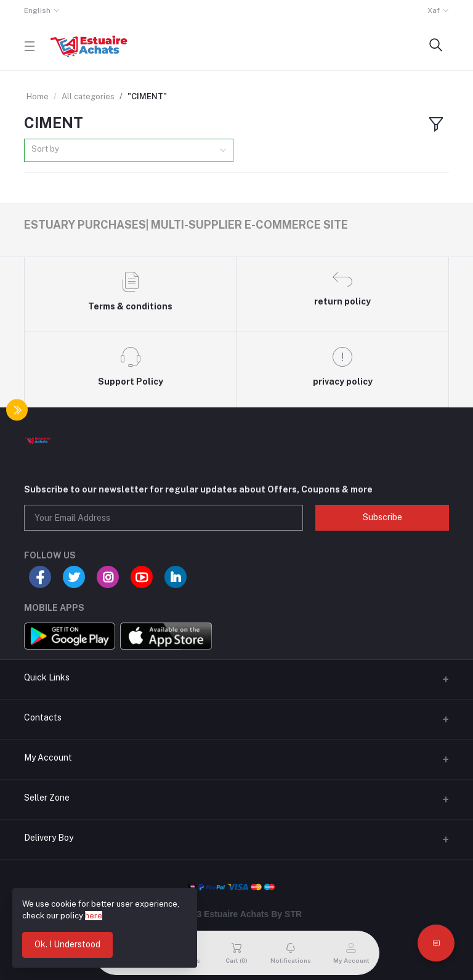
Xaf (434, 10)
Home (38, 96)
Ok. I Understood (67, 944)
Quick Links (47, 677)
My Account (48, 757)
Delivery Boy (49, 838)
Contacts (43, 717)
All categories (88, 96)
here (94, 916)
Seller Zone (47, 798)
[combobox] (129, 151)
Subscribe (382, 517)
